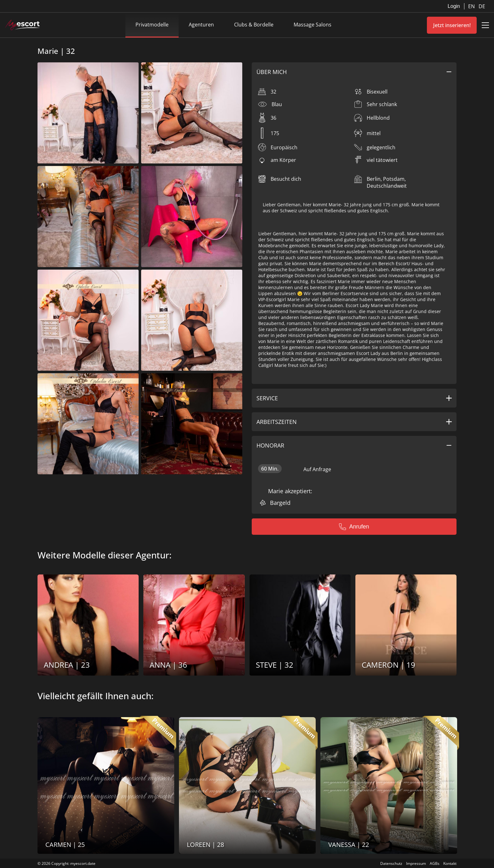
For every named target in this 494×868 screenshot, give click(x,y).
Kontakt (450, 863)
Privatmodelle (152, 25)
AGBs (435, 863)
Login (454, 6)
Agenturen (201, 25)
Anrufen (354, 527)
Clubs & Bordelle (254, 25)
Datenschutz (391, 863)
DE (482, 6)
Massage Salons (313, 25)
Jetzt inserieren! (452, 25)
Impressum (416, 863)
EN (472, 6)
